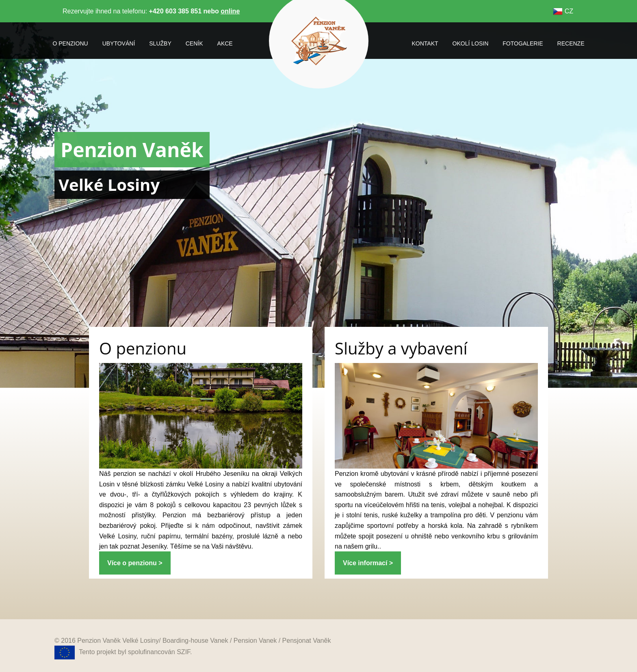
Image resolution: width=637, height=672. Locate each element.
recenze (571, 43)
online (230, 11)
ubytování (119, 43)
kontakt (425, 43)
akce (225, 43)
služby (160, 43)
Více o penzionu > (135, 563)
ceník (194, 43)
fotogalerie (523, 43)
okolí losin (471, 43)
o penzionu (70, 43)
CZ (563, 11)
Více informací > (368, 563)
